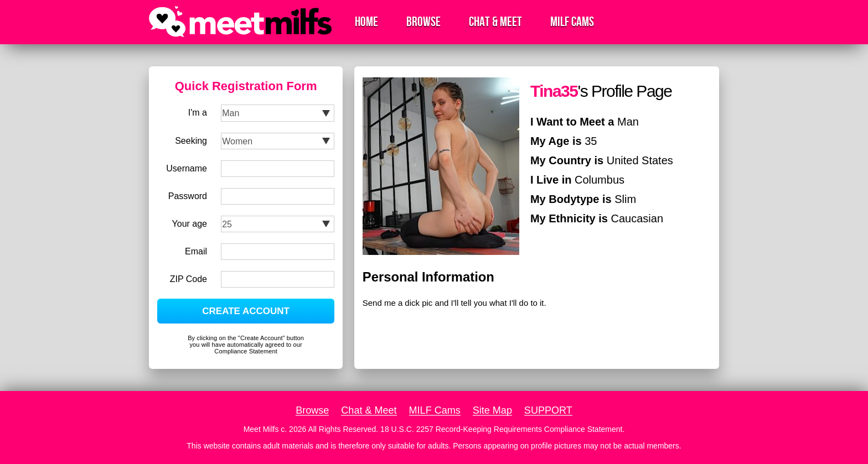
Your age (190, 224)
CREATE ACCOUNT (246, 311)
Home (366, 22)
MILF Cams (572, 22)
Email (196, 251)
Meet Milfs (261, 429)
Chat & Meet (495, 22)
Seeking (191, 141)
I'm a (198, 113)
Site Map (492, 410)
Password (188, 196)
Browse (423, 22)
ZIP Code (188, 279)
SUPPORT (548, 410)
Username (187, 168)
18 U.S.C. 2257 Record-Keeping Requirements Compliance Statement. (502, 429)
